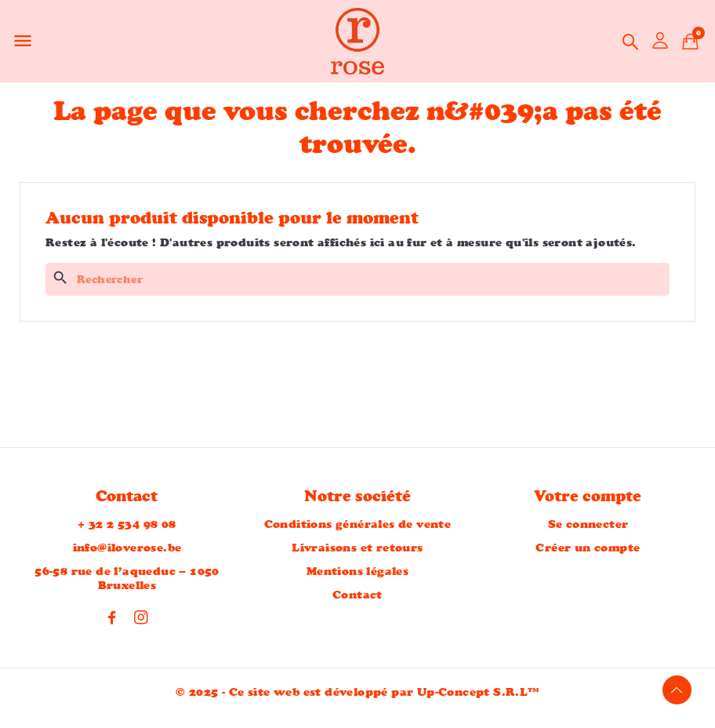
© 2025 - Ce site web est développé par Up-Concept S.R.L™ (357, 692)
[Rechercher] (357, 279)
